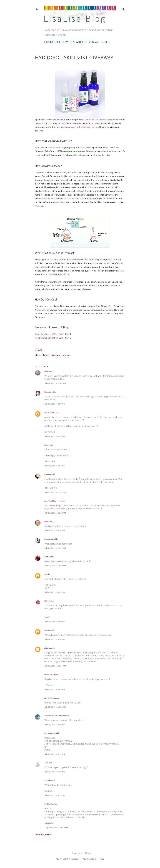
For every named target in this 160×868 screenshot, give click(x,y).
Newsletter (80, 42)
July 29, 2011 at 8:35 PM (54, 772)
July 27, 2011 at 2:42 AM (55, 689)
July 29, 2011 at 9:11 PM (54, 795)
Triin (46, 763)
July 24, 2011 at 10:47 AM (55, 383)
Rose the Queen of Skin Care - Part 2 (53, 338)
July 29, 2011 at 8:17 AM (55, 754)
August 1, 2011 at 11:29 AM (56, 828)
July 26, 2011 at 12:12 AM (55, 513)
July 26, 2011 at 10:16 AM (55, 548)
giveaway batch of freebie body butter (80, 127)
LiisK (46, 371)
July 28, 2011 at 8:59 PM (54, 725)
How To (67, 42)
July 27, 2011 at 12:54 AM (55, 666)
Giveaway (55, 355)
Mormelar (49, 539)
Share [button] (38, 355)
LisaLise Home (52, 42)
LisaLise (48, 392)
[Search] (123, 9)
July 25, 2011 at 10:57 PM (55, 492)
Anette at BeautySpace (97, 120)
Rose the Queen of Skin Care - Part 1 (53, 334)
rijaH (46, 521)
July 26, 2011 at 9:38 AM (55, 530)
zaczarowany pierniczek (55, 716)
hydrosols (66, 355)
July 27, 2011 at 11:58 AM (55, 707)
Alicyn (47, 648)
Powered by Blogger (80, 853)
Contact (94, 42)
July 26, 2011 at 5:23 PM (54, 592)
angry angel (49, 412)
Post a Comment (44, 835)
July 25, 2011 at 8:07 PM (54, 466)
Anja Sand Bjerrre (52, 501)
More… (106, 42)
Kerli (46, 601)
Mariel (47, 630)
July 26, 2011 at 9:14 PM (54, 639)
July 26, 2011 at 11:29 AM (55, 566)
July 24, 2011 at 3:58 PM (54, 404)
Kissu (47, 557)
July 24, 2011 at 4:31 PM (54, 436)
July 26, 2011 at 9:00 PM (54, 622)
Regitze (48, 474)
